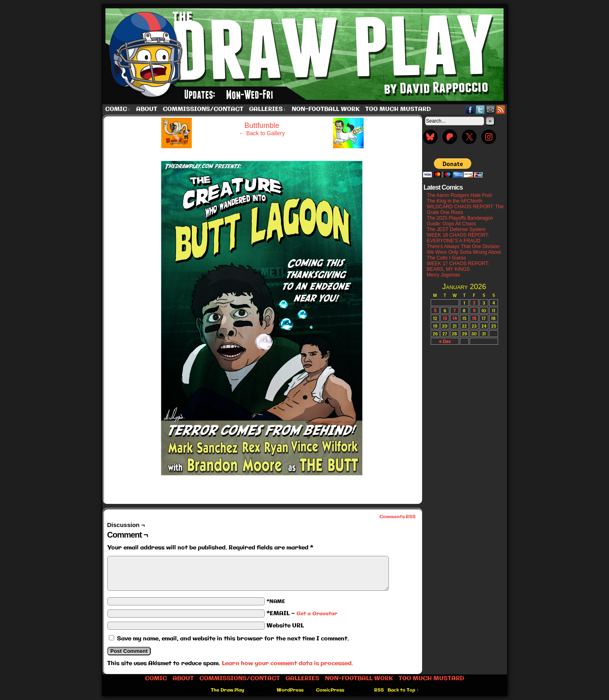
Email (491, 109)
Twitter (480, 109)
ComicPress (330, 690)
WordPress (290, 690)
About (147, 109)
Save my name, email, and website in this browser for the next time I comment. (233, 639)
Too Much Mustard (398, 109)
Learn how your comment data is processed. (287, 663)
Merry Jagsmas (444, 275)
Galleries (268, 109)
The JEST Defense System (456, 229)
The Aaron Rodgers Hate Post (459, 195)
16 (474, 318)
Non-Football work (326, 109)
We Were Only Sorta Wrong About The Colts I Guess (464, 255)
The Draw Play (306, 54)
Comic (118, 109)
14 (455, 318)
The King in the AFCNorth (455, 201)
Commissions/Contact (203, 109)
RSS (501, 109)
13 (445, 318)
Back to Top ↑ (403, 690)
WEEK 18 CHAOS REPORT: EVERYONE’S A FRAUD (458, 238)
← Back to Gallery (262, 133)
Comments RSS (398, 517)
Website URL (285, 626)
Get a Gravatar (317, 614)
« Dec (445, 341)
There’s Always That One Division (463, 246)
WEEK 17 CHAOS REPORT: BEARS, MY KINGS (458, 266)
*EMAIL (302, 614)
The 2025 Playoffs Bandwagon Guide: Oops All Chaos (460, 221)
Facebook (470, 109)
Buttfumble (262, 125)
